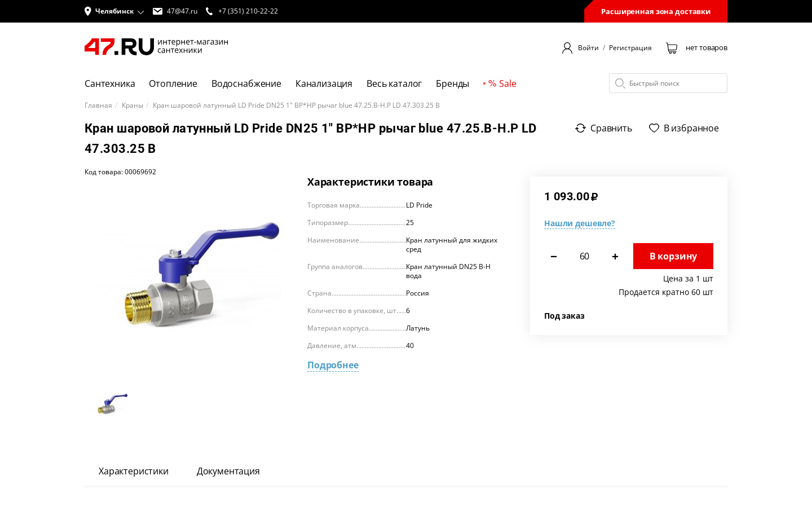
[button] (114, 11)
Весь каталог (394, 83)
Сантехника (110, 83)
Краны (133, 105)
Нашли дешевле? (580, 223)
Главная (98, 105)
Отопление (173, 83)
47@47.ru (175, 11)
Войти (588, 48)
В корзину (674, 256)
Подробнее (333, 365)
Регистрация (630, 48)
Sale (502, 83)
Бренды (453, 83)
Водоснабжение (246, 83)
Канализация (324, 83)
